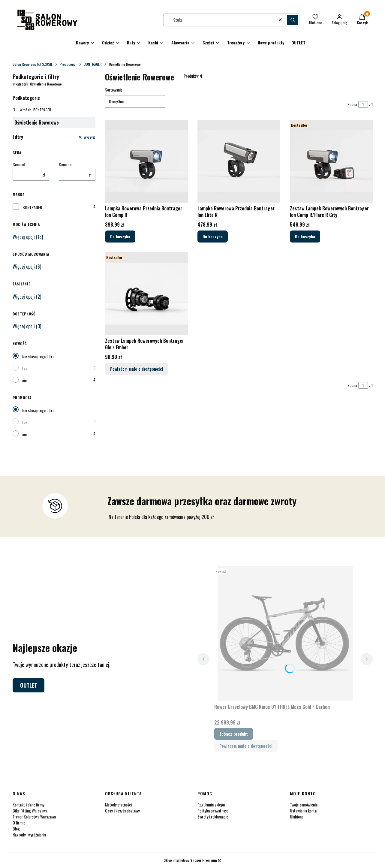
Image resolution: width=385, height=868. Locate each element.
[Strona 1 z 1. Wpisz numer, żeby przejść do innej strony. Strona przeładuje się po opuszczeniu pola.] (363, 104)
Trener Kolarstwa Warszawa (34, 817)
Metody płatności (118, 805)
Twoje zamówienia (304, 805)
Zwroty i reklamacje (213, 817)
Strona (352, 104)
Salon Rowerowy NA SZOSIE (33, 64)
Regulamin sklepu (211, 805)
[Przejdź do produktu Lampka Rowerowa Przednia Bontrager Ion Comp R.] (146, 161)
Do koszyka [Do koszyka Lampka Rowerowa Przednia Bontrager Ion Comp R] (120, 236)
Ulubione (297, 817)
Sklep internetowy (190, 860)
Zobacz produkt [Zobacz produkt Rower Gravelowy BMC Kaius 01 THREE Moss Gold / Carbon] (234, 734)
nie (24, 380)
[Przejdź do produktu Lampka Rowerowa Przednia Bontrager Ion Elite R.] (239, 161)
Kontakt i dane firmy (28, 805)
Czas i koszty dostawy (122, 811)
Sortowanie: (114, 90)
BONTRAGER (93, 64)
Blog (16, 829)
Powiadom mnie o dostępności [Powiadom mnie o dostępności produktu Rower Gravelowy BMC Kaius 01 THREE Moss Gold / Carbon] (246, 746)
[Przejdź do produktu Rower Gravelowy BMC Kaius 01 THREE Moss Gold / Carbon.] (285, 634)
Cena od (19, 164)
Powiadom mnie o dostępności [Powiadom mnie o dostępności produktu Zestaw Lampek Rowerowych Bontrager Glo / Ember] (137, 369)
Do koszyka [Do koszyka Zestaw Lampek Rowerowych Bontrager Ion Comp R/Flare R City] (305, 236)
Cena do (65, 164)
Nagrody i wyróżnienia (29, 835)
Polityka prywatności (213, 811)
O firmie (19, 823)
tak (25, 368)
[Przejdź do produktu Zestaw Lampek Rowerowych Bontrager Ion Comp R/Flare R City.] (331, 161)
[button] (293, 20)
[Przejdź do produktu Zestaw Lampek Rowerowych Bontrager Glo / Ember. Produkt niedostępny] (146, 294)
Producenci (68, 64)
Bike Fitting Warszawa (30, 811)
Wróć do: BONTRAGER (32, 110)
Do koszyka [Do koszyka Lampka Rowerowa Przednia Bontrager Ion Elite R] (213, 236)
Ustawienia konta (303, 811)
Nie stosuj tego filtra (38, 356)
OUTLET (29, 685)
